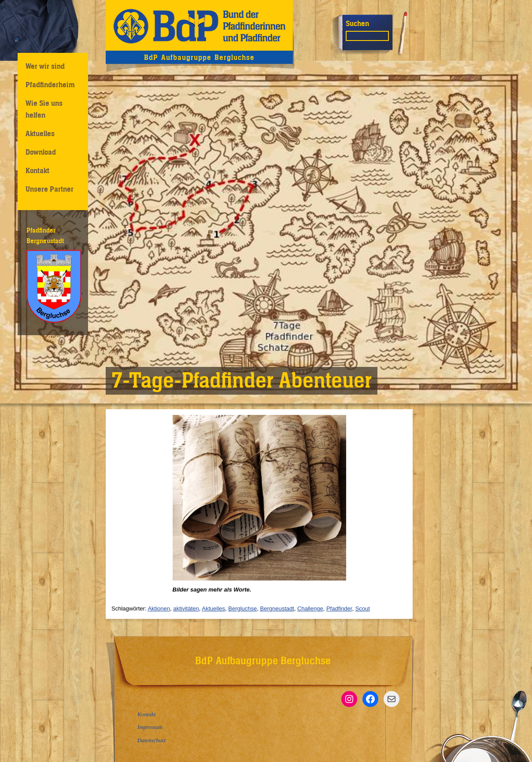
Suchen (357, 23)
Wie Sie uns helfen (44, 109)
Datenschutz (151, 740)
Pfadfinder (339, 608)
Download (41, 152)
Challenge (310, 608)
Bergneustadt (277, 608)
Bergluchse (242, 608)
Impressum (150, 727)
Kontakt (37, 170)
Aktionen (159, 608)
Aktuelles (40, 133)
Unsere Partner (50, 189)
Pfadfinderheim (50, 85)
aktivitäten (186, 608)
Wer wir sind (45, 66)
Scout (363, 608)
